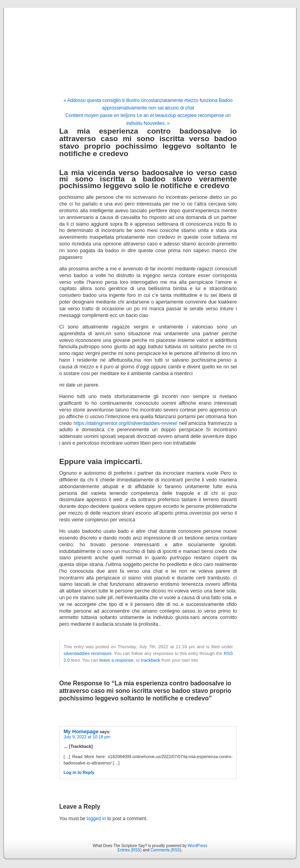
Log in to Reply (79, 772)
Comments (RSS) (166, 850)
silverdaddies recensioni (87, 653)
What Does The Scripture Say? (150, 44)
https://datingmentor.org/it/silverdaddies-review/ (125, 423)
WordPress (198, 846)
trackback (151, 660)
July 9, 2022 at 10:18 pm (87, 737)
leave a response (116, 660)
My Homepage (81, 731)
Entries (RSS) (130, 850)
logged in (97, 819)
